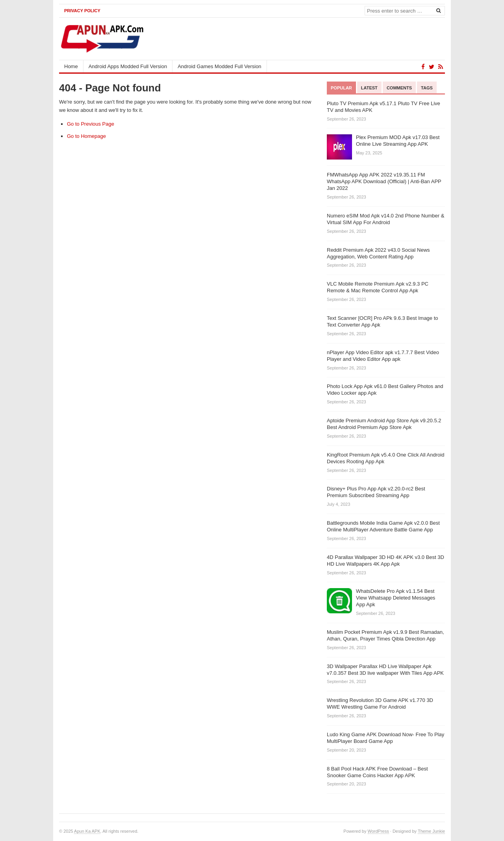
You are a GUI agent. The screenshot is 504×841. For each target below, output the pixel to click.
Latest (369, 88)
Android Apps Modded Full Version (128, 66)
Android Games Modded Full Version (219, 66)
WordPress (378, 831)
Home (71, 66)
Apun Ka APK (87, 831)
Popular (341, 88)
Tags (427, 88)
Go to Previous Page (91, 124)
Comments (399, 88)
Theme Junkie (431, 831)
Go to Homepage (86, 136)
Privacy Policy (82, 11)
